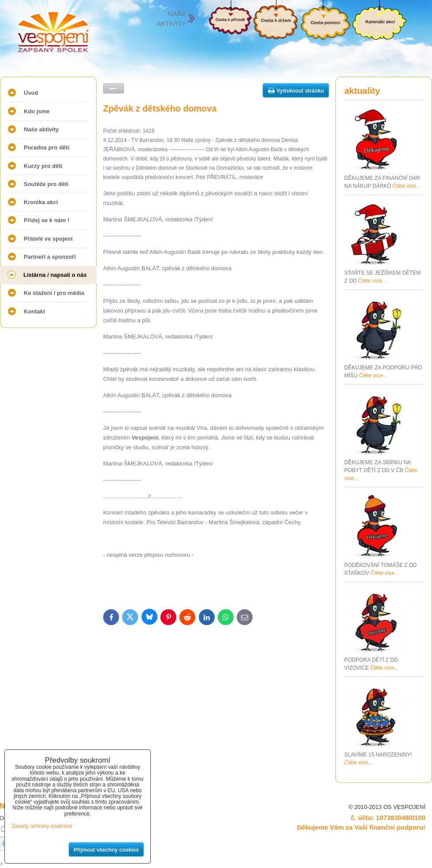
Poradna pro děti (47, 147)
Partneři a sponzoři (50, 257)
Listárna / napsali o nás (55, 275)
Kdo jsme (37, 111)
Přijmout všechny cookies (106, 850)
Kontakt (34, 311)
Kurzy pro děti (43, 166)
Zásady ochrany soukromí (42, 826)
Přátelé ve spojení (48, 239)
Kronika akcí (41, 202)
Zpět (114, 88)
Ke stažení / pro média (54, 293)
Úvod (31, 93)
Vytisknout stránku (300, 91)
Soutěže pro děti (46, 184)
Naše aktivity (41, 129)
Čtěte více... (406, 186)
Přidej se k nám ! (47, 220)
